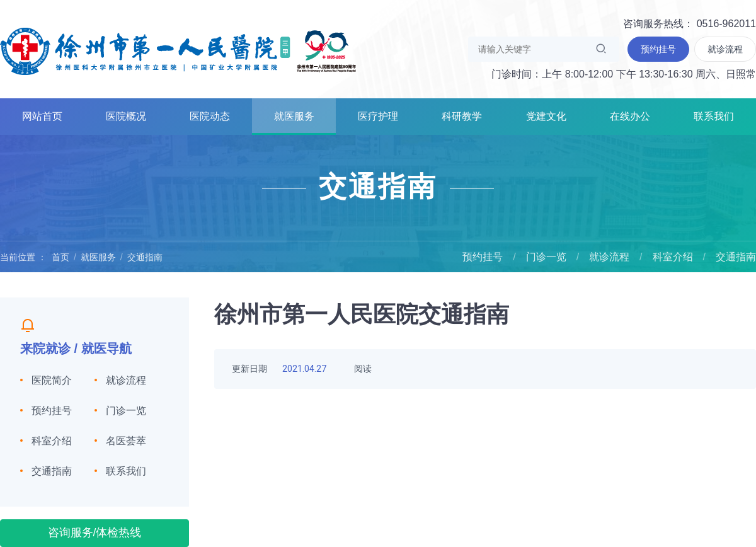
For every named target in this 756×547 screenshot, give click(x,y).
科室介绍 (673, 257)
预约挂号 (483, 257)
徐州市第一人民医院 (178, 50)
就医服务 (294, 116)
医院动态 (210, 116)
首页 (60, 257)
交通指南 (145, 257)
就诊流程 (609, 257)
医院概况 (126, 116)
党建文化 (546, 116)
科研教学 (462, 116)
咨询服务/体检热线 (95, 533)
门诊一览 (546, 257)
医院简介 (52, 380)
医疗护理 (378, 116)
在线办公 (630, 116)
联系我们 (714, 116)
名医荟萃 (126, 441)
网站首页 (42, 116)
